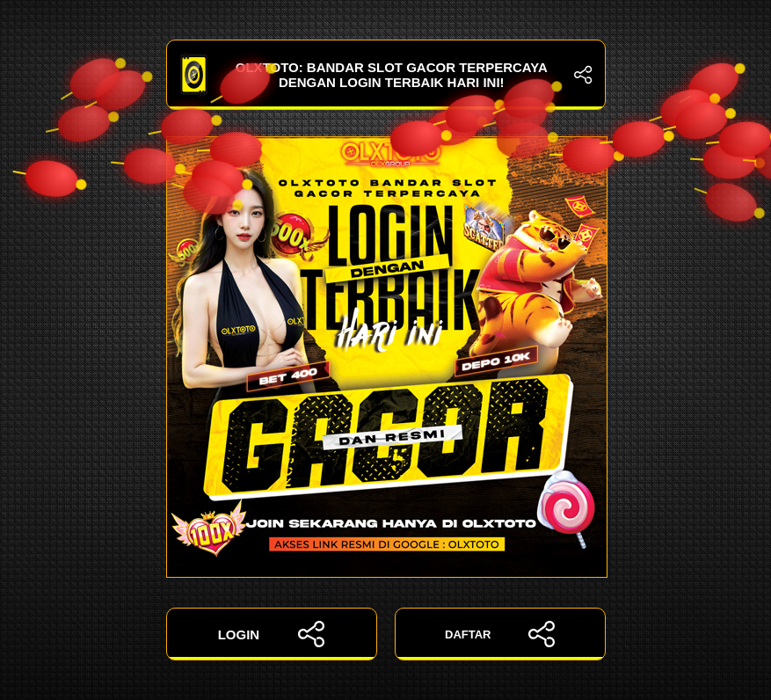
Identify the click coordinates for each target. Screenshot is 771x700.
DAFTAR (500, 634)
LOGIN (272, 634)
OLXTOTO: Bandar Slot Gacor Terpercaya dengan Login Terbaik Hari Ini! (386, 75)
